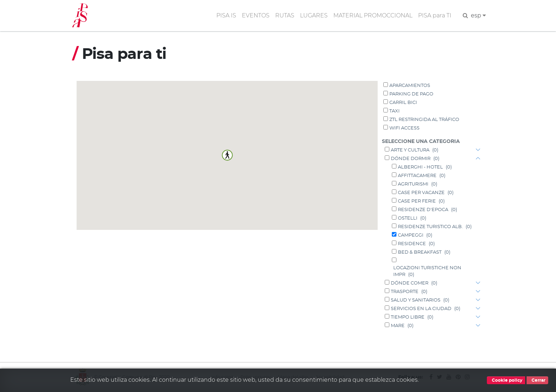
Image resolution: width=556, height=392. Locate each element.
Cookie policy (506, 380)
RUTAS (285, 15)
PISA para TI (435, 15)
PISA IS (226, 15)
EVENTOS (256, 15)
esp (478, 15)
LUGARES (314, 15)
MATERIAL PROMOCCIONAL (373, 15)
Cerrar (537, 380)
